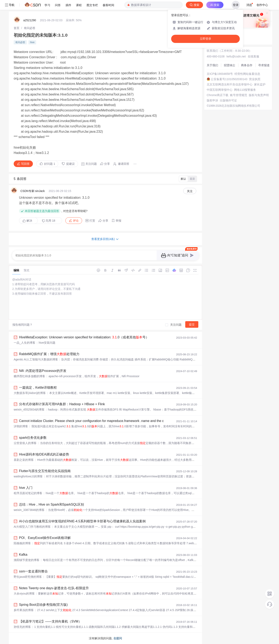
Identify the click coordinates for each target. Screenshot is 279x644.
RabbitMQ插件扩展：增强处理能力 (49, 354)
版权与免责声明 (259, 95)
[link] (17, 28)
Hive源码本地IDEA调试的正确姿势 (44, 454)
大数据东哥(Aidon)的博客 (30, 393)
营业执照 (255, 79)
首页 (17, 28)
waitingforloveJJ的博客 (28, 476)
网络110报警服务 (245, 90)
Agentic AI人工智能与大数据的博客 (36, 359)
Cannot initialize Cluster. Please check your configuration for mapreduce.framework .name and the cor (93, 421)
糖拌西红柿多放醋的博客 (29, 376)
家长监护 (260, 84)
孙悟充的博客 (22, 627)
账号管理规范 (239, 95)
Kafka (23, 555)
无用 (49, 221)
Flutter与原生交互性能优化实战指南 (45, 471)
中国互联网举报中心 (220, 90)
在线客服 (253, 56)
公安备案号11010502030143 (229, 79)
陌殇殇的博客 (22, 543)
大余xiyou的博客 (24, 594)
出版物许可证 (228, 100)
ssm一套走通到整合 (33, 571)
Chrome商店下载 (218, 95)
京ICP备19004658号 (220, 74)
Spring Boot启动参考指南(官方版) (43, 605)
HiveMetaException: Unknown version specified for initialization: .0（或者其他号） (84, 337)
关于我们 (212, 65)
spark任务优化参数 (33, 438)
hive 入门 (26, 488)
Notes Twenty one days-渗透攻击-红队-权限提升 (54, 588)
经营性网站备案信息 (247, 74)
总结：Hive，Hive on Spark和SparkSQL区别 (51, 504)
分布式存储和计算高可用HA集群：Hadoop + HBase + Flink (62, 404)
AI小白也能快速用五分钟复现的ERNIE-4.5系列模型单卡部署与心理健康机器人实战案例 (82, 521)
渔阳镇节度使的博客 (27, 560)
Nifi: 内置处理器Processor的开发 (43, 371)
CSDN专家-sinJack (33, 191)
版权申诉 (212, 100)
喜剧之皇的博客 (24, 460)
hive (32, 42)
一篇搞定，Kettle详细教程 (38, 388)
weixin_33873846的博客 (29, 510)
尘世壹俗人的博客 (25, 443)
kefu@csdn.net (236, 56)
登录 (236, 5)
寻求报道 (264, 65)
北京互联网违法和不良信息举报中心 (230, 84)
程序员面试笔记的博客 (28, 493)
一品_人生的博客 (25, 343)
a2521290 (30, 20)
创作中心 (262, 5)
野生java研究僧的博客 (28, 577)
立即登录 (205, 39)
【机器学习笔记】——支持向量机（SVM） (50, 621)
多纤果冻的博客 (24, 610)
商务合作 (247, 65)
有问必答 (30, 28)
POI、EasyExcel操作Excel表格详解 (45, 538)
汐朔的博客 (21, 426)
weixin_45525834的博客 (29, 410)
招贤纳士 (230, 65)
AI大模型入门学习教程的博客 (32, 527)
